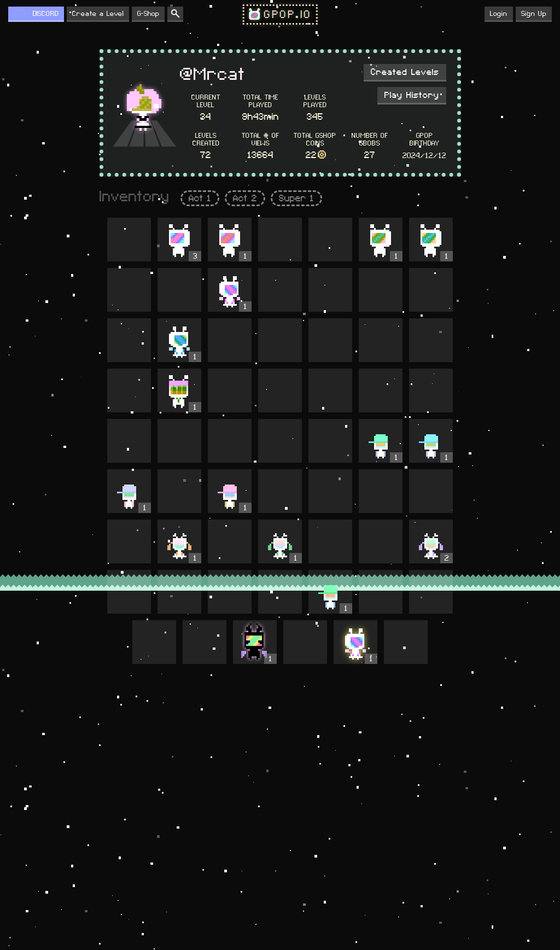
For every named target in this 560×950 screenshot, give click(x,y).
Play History (412, 95)
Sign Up (534, 14)
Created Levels (405, 72)
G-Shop (148, 14)
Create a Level (98, 14)
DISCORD (46, 14)
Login (499, 14)
